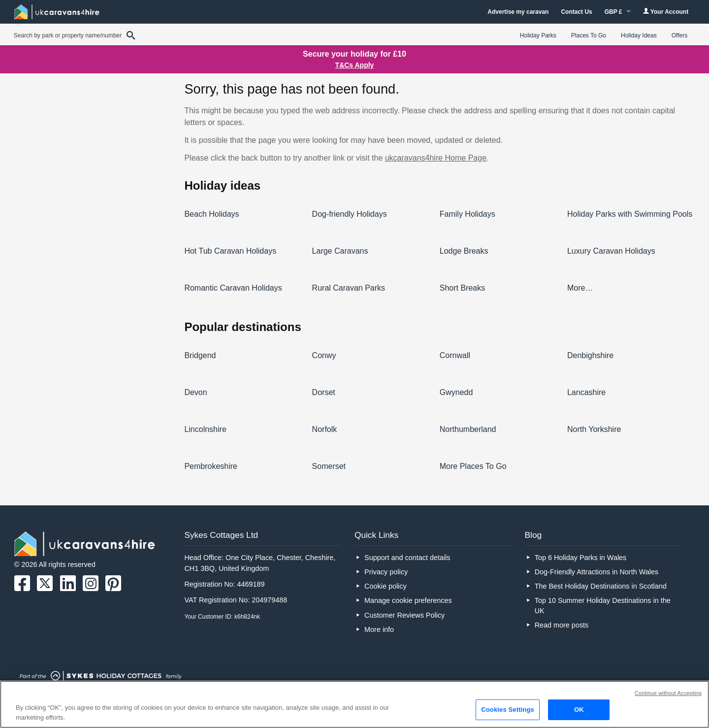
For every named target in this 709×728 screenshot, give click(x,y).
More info (379, 629)
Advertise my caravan (518, 12)
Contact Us (576, 12)
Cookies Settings (508, 710)
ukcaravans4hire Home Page (436, 158)
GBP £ (618, 12)
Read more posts (562, 625)
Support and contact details (407, 558)
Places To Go (589, 35)
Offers (679, 35)
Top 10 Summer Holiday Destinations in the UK (603, 605)
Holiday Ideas (639, 35)
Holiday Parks (538, 35)
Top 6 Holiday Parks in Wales (581, 558)
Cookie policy (386, 586)
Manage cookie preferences (408, 600)
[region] (354, 704)
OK (579, 710)
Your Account (666, 12)
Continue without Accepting (668, 693)
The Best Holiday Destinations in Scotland (601, 586)
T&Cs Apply (355, 65)
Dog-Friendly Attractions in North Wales (596, 572)
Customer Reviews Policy (404, 615)
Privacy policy (386, 572)
